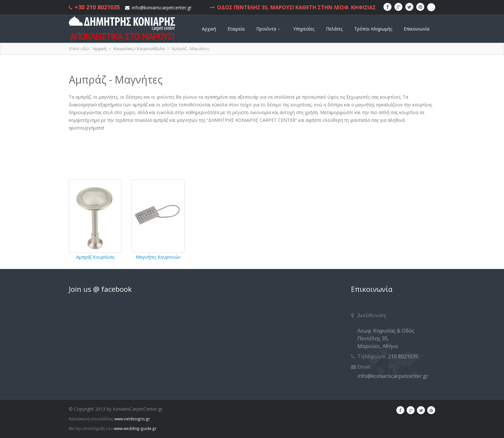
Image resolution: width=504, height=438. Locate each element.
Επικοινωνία (417, 29)
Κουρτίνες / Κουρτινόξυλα (139, 49)
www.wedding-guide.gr (135, 428)
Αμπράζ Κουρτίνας (95, 257)
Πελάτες (334, 29)
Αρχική (209, 29)
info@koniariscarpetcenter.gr (162, 8)
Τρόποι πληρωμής (373, 29)
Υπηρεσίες (304, 29)
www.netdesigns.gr (132, 419)
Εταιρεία (236, 29)
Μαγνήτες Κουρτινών (158, 257)
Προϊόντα (269, 29)
